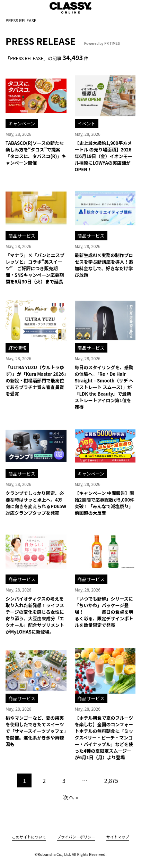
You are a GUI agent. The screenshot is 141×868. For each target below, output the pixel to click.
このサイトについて (29, 837)
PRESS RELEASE (21, 20)
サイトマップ (118, 837)
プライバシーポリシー (76, 837)
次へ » (70, 797)
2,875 (111, 780)
